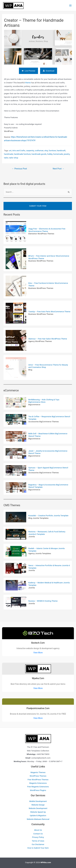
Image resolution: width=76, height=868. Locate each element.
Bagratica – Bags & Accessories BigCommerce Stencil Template (48, 485)
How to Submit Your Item (38, 847)
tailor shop (14, 157)
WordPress (9, 130)
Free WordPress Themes (38, 779)
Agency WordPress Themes (40, 340)
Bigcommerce (34, 404)
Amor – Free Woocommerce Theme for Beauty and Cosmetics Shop (48, 365)
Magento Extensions (38, 782)
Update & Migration (38, 815)
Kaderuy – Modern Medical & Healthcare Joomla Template (49, 583)
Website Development (38, 807)
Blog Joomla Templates (38, 517)
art (10, 150)
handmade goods (39, 153)
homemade (58, 153)
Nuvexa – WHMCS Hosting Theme (43, 600)
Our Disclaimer (38, 843)
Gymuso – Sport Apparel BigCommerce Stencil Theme (48, 468)
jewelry (67, 153)
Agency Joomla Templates (40, 552)
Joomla (32, 536)
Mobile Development (38, 800)
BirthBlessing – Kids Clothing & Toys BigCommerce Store (44, 400)
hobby (50, 153)
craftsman (39, 150)
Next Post (58, 168)
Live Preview (28, 70)
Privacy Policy (38, 836)
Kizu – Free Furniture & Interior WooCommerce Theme (48, 283)
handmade (9, 153)
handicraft (61, 150)
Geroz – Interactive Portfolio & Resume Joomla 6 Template (49, 566)
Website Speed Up (38, 811)
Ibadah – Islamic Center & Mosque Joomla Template (46, 549)
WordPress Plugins (38, 789)
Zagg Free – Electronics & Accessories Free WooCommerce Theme (47, 229)
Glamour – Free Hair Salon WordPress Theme (48, 338)
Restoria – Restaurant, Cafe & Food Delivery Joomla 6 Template (47, 532)
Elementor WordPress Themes (41, 233)
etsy (46, 150)
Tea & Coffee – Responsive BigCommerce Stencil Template (49, 417)
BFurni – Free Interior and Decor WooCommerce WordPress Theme (49, 256)
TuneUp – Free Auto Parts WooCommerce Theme (49, 311)
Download (49, 70)
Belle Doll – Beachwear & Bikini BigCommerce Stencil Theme (48, 434)
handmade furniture (22, 153)
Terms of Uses (38, 840)
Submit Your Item (38, 205)
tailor (6, 157)
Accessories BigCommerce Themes (44, 421)
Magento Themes (38, 771)
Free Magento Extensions (38, 786)
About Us (38, 829)
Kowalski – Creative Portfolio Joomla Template (48, 515)
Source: (36, 138)
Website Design (38, 804)
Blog (30, 369)
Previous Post (19, 168)
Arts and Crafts (19, 150)
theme (28, 82)
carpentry (30, 150)
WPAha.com (46, 862)
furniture (52, 150)
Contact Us (38, 833)
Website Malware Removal (38, 818)
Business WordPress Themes (41, 260)
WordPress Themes (38, 775)
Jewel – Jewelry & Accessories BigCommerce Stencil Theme (48, 451)
